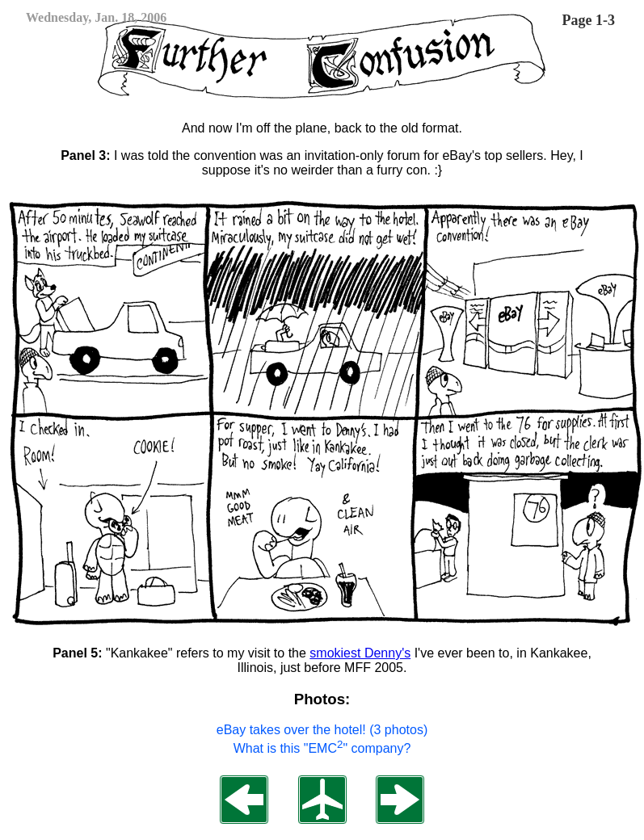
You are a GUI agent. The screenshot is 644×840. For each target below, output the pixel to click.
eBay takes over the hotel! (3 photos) (322, 730)
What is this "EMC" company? (322, 748)
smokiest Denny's (360, 653)
